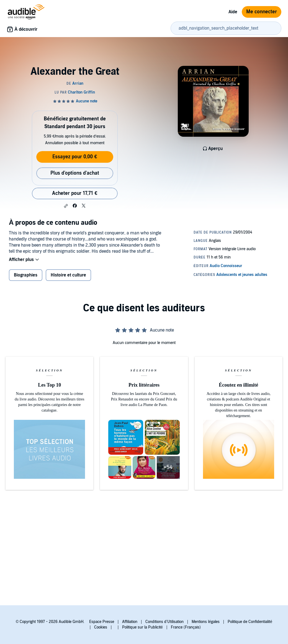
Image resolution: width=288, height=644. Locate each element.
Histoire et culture (68, 275)
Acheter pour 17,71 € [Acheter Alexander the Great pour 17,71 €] (75, 193)
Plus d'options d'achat (75, 173)
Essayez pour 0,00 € (75, 157)
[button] (66, 206)
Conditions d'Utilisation (164, 622)
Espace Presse (102, 622)
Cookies (101, 627)
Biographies (26, 275)
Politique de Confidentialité (250, 622)
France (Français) (186, 627)
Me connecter (262, 12)
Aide (233, 12)
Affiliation (130, 622)
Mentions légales (206, 622)
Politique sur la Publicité (142, 627)
